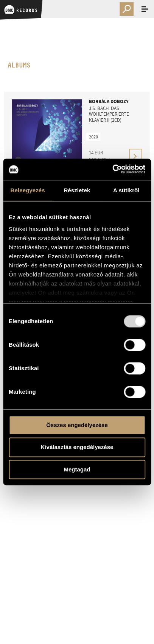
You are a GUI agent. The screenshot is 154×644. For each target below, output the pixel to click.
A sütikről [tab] (126, 190)
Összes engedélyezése (77, 425)
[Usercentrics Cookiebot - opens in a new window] (112, 169)
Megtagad (77, 469)
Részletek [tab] (77, 190)
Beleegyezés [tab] (28, 190)
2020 (93, 137)
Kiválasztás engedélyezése (77, 447)
